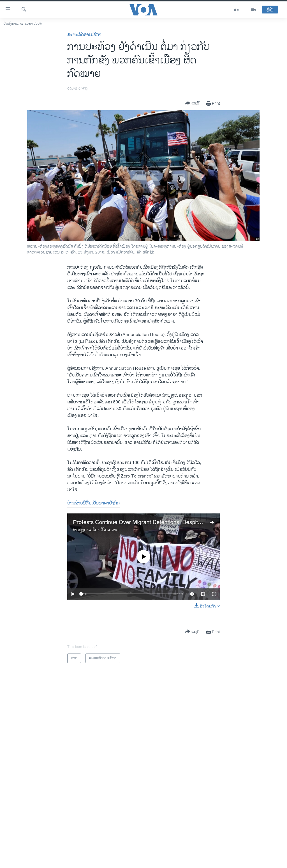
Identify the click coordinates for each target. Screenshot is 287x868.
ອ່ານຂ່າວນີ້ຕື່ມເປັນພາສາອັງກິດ (93, 503)
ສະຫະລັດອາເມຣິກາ (84, 35)
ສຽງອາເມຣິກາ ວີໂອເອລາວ (98, 530)
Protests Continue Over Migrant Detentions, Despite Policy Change (155, 523)
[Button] (192, 103)
